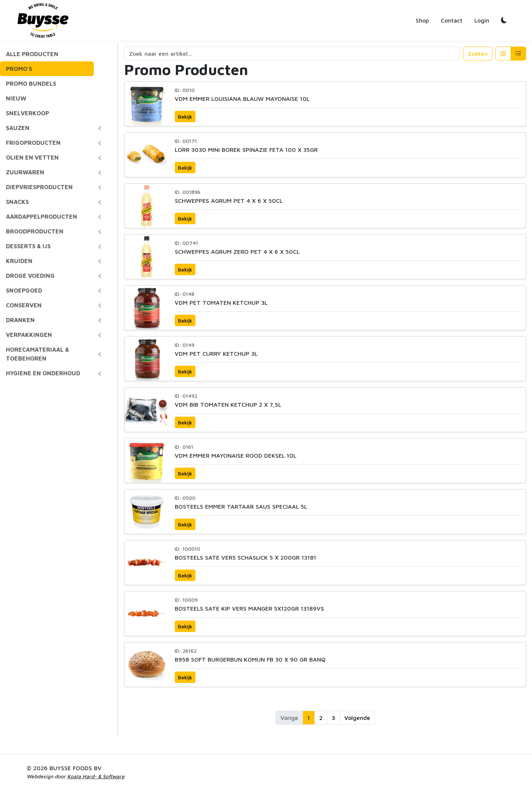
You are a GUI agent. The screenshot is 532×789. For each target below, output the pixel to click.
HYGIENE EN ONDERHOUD (43, 373)
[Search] (292, 54)
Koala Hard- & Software (96, 776)
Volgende (357, 718)
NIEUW (16, 98)
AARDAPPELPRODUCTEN (42, 216)
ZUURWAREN (25, 172)
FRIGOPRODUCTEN (33, 143)
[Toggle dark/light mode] (504, 20)
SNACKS (17, 202)
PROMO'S (19, 69)
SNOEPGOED (24, 290)
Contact (452, 20)
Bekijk (185, 117)
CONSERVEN (24, 305)
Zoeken (478, 54)
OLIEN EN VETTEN (32, 157)
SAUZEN (18, 128)
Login (482, 20)
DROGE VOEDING (30, 276)
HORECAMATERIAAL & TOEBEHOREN (37, 354)
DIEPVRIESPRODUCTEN (39, 187)
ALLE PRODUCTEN (32, 54)
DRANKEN (20, 320)
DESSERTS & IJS (28, 246)
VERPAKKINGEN (29, 335)
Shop (422, 20)
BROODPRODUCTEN (35, 231)
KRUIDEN (19, 261)
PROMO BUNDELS (31, 83)
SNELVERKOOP (28, 113)
